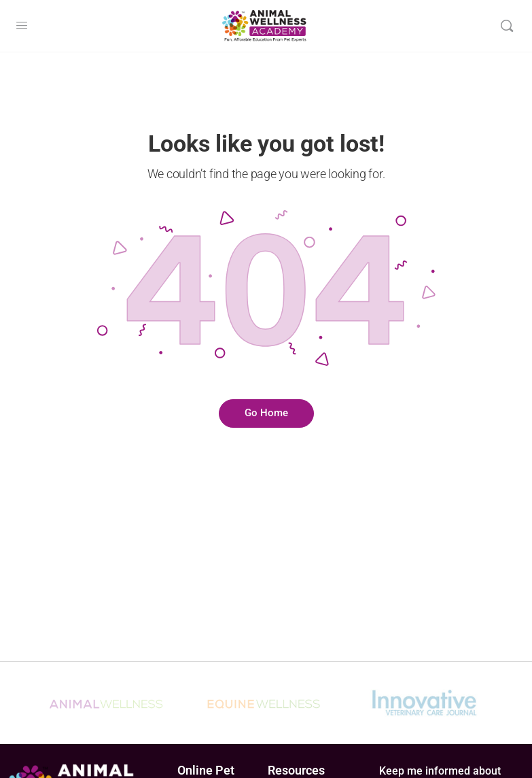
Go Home (266, 413)
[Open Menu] (22, 26)
